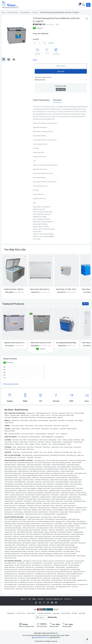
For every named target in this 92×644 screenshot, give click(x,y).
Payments (41, 599)
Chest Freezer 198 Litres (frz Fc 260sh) (41, 289)
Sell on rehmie (61, 89)
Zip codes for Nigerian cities (54, 599)
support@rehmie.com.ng (42, 637)
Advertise (42, 625)
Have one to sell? (61, 86)
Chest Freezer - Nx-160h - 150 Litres (67, 289)
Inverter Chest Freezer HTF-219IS (41, 343)
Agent (68, 625)
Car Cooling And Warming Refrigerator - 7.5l (67, 343)
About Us (24, 599)
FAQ (29, 599)
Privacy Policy (31, 613)
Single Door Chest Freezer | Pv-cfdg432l (15, 343)
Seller (55, 625)
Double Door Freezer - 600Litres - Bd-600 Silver (15, 289)
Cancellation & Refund (44, 613)
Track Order (56, 613)
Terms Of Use (21, 613)
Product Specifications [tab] (41, 100)
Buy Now (61, 71)
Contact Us (68, 599)
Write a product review (11, 384)
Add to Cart (61, 66)
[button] (88, 5)
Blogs (34, 599)
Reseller (75, 613)
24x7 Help (82, 613)
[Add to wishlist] (25, 310)
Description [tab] (57, 100)
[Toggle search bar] (83, 5)
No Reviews (40, 28)
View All (85, 304)
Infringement (11, 613)
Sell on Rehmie (66, 613)
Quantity (36, 39)
